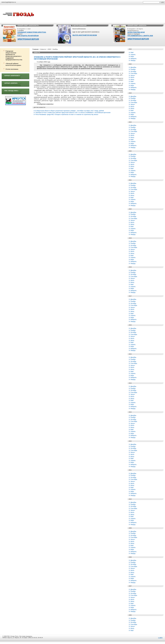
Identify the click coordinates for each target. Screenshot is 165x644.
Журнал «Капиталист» (12, 76)
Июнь (132, 79)
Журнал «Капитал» (11, 83)
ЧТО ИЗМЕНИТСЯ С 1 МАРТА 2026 (140, 36)
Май (132, 52)
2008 (49, 49)
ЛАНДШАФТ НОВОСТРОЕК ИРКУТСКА (32, 32)
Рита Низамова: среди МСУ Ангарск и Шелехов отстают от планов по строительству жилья (67, 114)
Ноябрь (55, 49)
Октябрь (133, 71)
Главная (35, 49)
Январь (133, 60)
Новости (43, 49)
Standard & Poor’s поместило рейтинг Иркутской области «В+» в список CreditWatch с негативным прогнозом (73, 112)
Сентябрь (134, 73)
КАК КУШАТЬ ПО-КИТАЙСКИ (28, 36)
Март (132, 56)
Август (133, 75)
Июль (132, 77)
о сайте (160, 638)
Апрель (133, 55)
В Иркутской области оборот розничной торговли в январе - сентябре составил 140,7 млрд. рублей (70, 111)
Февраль (134, 59)
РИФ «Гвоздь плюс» (11, 91)
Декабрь (133, 67)
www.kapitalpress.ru (9, 2)
